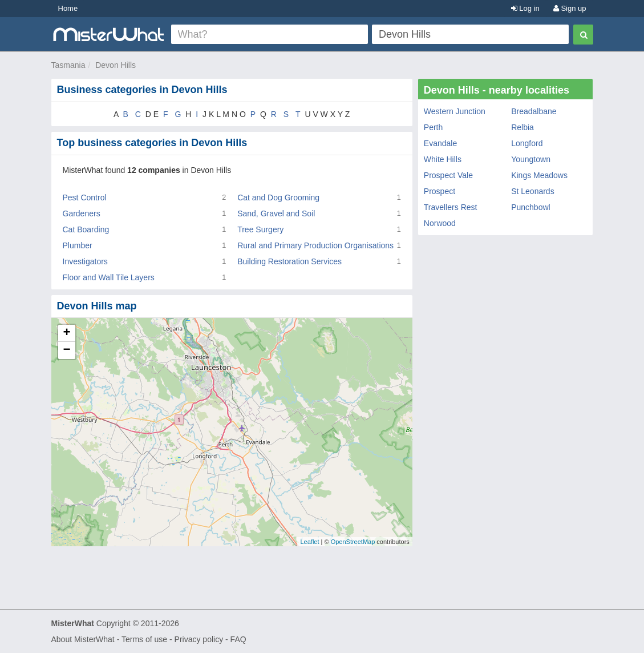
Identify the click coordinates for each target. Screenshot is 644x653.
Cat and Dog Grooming (278, 197)
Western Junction (455, 111)
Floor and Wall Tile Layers (109, 277)
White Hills (443, 159)
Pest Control (85, 197)
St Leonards (533, 191)
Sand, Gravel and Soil (276, 213)
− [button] (66, 350)
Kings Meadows (539, 175)
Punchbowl (531, 207)
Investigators (85, 261)
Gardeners (82, 213)
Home (68, 8)
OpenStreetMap (353, 542)
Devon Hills (116, 65)
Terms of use (144, 639)
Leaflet (309, 542)
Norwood (440, 223)
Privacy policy (199, 639)
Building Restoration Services (289, 261)
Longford (527, 143)
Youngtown (531, 159)
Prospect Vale (448, 175)
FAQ (238, 639)
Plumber (78, 245)
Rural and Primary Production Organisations (315, 245)
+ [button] (66, 333)
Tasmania (68, 65)
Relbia (523, 127)
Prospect (440, 191)
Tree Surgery (260, 229)
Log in (525, 8)
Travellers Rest (451, 207)
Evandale (440, 143)
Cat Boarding (86, 229)
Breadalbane (534, 111)
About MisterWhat (83, 639)
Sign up (570, 8)
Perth (433, 127)
